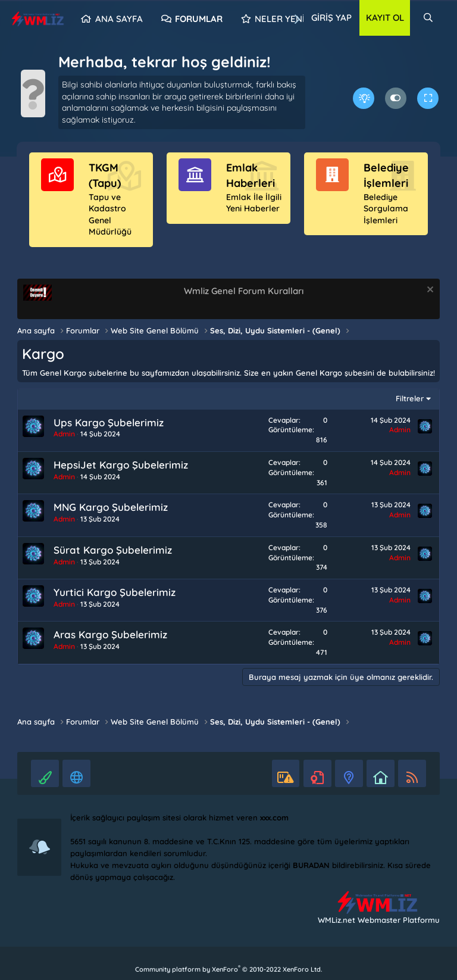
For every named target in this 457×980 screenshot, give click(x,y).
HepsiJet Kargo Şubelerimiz (121, 465)
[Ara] (428, 18)
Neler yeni (280, 19)
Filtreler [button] (410, 398)
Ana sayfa (119, 19)
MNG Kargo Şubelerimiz (111, 507)
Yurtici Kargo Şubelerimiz (115, 592)
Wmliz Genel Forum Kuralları (244, 291)
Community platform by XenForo (228, 969)
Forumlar (199, 19)
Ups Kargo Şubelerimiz (109, 422)
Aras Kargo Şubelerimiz (110, 634)
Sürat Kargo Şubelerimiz (113, 550)
